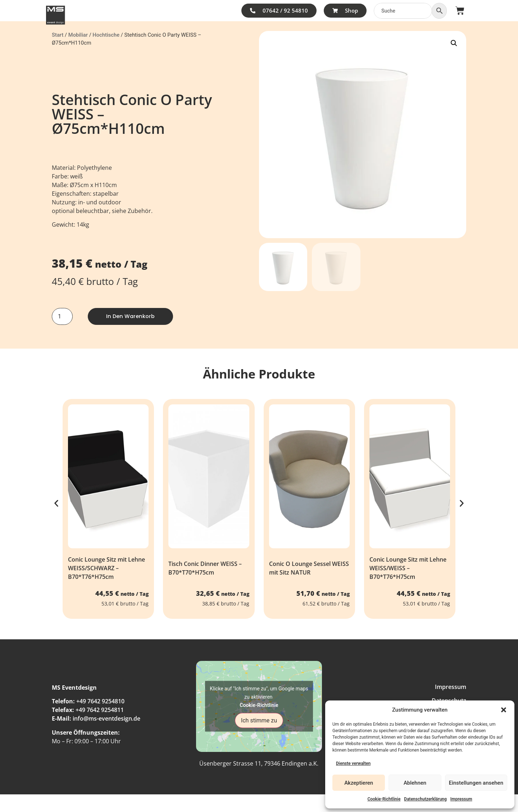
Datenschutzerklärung (425, 799)
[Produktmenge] (62, 317)
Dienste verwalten (353, 763)
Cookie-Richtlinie (384, 799)
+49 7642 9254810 (100, 702)
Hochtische (106, 35)
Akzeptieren (359, 783)
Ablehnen (415, 783)
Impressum (461, 799)
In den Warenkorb (132, 316)
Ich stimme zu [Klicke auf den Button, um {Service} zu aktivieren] (259, 721)
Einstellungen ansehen (476, 783)
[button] (504, 710)
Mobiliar (78, 35)
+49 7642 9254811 (100, 711)
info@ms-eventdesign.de (106, 719)
